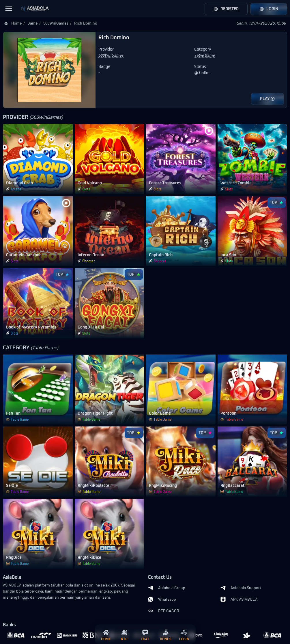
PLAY (267, 99)
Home (16, 23)
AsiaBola (12, 577)
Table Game (204, 55)
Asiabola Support (241, 588)
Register (226, 9)
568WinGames (56, 23)
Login (269, 9)
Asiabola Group (167, 588)
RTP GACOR (164, 611)
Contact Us (160, 577)
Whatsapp (162, 599)
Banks (9, 625)
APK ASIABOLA (239, 599)
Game (32, 23)
